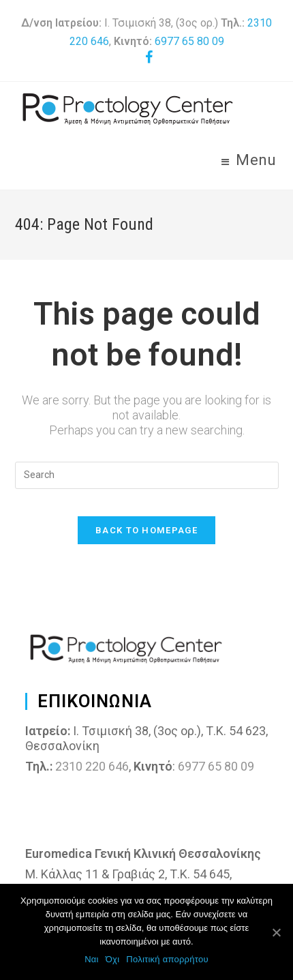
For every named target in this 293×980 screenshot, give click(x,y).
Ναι (92, 959)
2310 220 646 (92, 766)
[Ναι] (276, 932)
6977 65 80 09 (189, 41)
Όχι (113, 959)
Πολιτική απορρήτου (167, 959)
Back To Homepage (146, 530)
